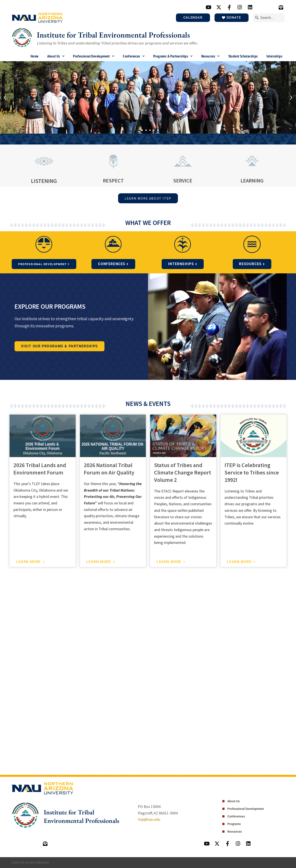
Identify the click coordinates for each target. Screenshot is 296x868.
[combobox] (269, 18)
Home (35, 56)
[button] (5, 98)
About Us (56, 56)
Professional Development (94, 56)
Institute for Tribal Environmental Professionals (113, 35)
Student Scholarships (243, 56)
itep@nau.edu (149, 819)
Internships (274, 56)
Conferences (134, 56)
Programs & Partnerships (173, 56)
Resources (211, 56)
